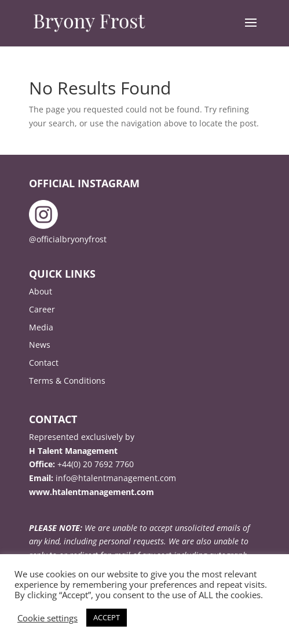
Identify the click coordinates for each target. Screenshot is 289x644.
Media (41, 327)
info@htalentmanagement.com (116, 478)
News (40, 345)
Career (42, 309)
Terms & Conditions (67, 381)
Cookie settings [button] (47, 618)
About (41, 291)
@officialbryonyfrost (68, 239)
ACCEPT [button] (107, 617)
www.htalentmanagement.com (92, 492)
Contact (44, 363)
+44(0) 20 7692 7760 (96, 464)
